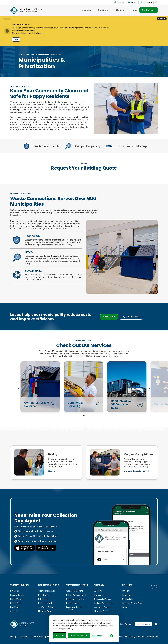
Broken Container (17, 599)
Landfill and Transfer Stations (74, 608)
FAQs (125, 607)
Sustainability (128, 599)
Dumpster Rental (45, 603)
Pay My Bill (15, 591)
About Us (98, 591)
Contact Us (15, 611)
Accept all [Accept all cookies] (60, 636)
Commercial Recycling (75, 599)
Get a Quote (109, 317)
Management (100, 595)
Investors (126, 591)
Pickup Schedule (17, 595)
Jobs (134, 10)
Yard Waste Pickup (46, 607)
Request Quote (144, 624)
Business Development (27, 55)
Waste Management (74, 591)
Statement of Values (103, 599)
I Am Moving (15, 607)
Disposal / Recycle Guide (132, 603)
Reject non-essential (79, 636)
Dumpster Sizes (73, 603)
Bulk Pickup (43, 599)
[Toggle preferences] (97, 636)
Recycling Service (45, 595)
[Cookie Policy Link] (112, 636)
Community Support (102, 607)
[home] (27, 10)
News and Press (101, 611)
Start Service (125, 624)
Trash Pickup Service (47, 591)
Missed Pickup (16, 603)
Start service (148, 10)
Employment (127, 595)
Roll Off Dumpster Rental (76, 595)
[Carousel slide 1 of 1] (7, 19)
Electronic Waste (45, 611)
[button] (88, 10)
